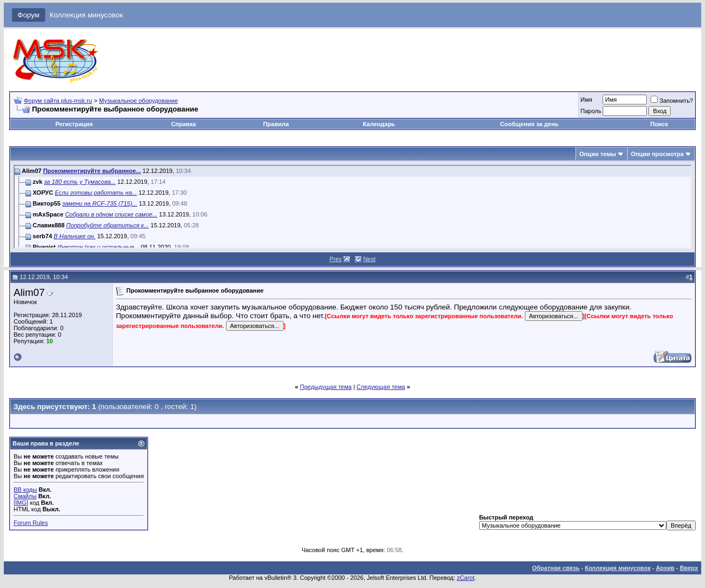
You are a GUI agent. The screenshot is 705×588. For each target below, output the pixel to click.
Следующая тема (381, 387)
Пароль (591, 111)
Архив (665, 568)
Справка (183, 124)
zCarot (465, 578)
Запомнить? (672, 101)
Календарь (379, 124)
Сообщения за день (529, 124)
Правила (276, 124)
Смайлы (25, 496)
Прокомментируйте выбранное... (92, 171)
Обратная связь (556, 568)
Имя (586, 100)
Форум (29, 15)
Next (369, 259)
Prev (336, 259)
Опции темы (597, 154)
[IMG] (21, 503)
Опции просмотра (657, 154)
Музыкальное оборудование (139, 101)
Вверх (689, 568)
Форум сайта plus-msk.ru (58, 101)
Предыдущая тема (326, 387)
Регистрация (74, 124)
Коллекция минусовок (86, 15)
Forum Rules (31, 523)
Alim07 (29, 292)
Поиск (659, 124)
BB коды (25, 490)
